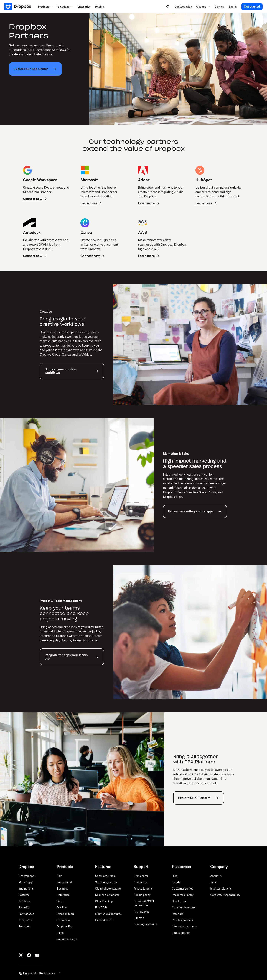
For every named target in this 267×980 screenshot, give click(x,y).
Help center (141, 876)
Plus (59, 876)
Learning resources (145, 924)
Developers (179, 901)
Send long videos (106, 882)
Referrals (177, 914)
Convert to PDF (105, 920)
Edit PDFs (101, 907)
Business (62, 889)
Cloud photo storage (108, 889)
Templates (25, 920)
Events (176, 882)
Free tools (25, 926)
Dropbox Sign (65, 914)
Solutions (24, 901)
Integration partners (184, 926)
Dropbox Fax (65, 926)
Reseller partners (182, 920)
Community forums (184, 907)
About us (216, 876)
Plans (60, 933)
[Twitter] (21, 955)
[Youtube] (37, 955)
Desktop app (27, 876)
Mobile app (26, 882)
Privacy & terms (143, 889)
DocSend (63, 907)
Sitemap (139, 918)
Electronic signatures (108, 914)
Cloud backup (104, 901)
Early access (26, 914)
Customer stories (182, 889)
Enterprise (63, 895)
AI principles (141, 912)
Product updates (67, 939)
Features (24, 895)
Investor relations (221, 889)
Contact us (140, 882)
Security (24, 907)
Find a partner (181, 933)
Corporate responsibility (225, 895)
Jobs (213, 882)
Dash (60, 901)
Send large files (105, 876)
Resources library (183, 895)
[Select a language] (168, 7)
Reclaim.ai (63, 920)
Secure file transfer (107, 895)
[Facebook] (29, 955)
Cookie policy (142, 895)
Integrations (26, 889)
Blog (175, 876)
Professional (64, 882)
